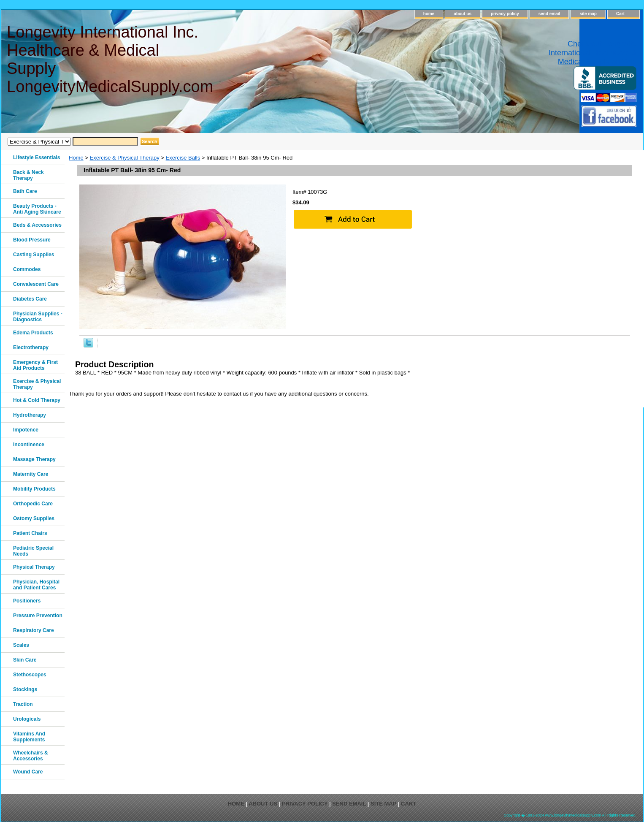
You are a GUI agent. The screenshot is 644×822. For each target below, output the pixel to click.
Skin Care (25, 660)
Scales (21, 645)
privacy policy (505, 14)
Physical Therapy (34, 567)
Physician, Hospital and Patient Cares (36, 585)
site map (588, 14)
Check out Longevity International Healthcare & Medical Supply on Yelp (593, 53)
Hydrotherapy (30, 415)
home (429, 14)
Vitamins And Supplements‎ (29, 737)
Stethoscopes (30, 675)
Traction (23, 704)
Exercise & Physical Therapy (125, 158)
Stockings (25, 689)
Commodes (27, 269)
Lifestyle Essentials (37, 157)
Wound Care (28, 772)
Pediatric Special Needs (33, 551)
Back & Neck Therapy (28, 175)
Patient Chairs (30, 533)
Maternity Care (31, 474)
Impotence (26, 430)
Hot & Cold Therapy (37, 400)
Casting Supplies (34, 255)
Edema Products (33, 333)
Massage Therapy (34, 459)
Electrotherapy (31, 347)
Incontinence (29, 445)
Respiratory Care (34, 630)
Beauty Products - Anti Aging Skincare (37, 209)
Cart (620, 14)
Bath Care (25, 191)
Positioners (27, 601)
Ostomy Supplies (34, 518)
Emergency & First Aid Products (35, 365)
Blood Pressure (32, 240)
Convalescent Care (36, 284)
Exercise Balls (183, 158)
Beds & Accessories (37, 225)
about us (463, 14)
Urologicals (27, 719)
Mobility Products (34, 489)
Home (76, 158)
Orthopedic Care (33, 504)
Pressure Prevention (38, 616)
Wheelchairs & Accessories (31, 756)
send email (549, 14)
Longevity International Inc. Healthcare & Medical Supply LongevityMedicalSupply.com (110, 59)
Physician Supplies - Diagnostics (38, 317)
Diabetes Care (30, 299)
